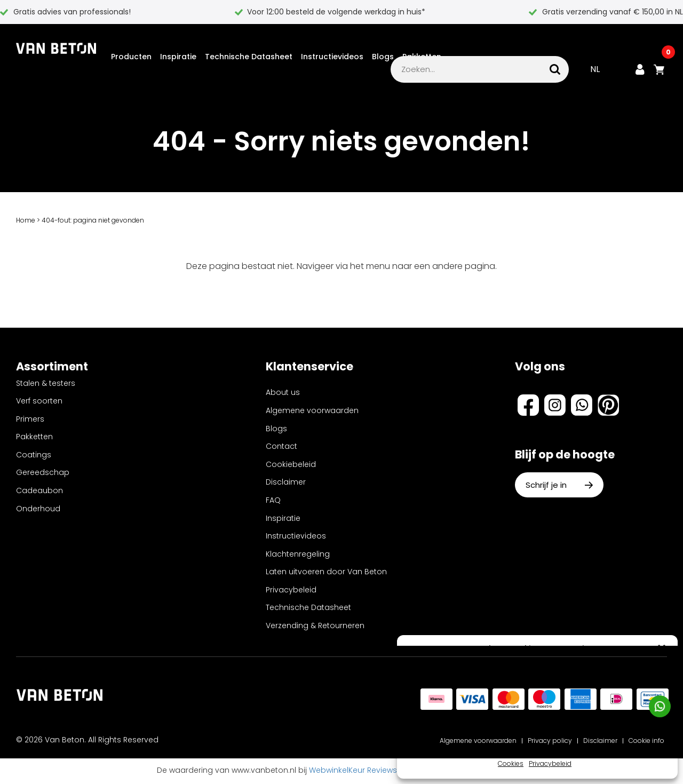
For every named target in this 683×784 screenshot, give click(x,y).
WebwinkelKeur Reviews (353, 772)
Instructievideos (332, 50)
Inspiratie (178, 50)
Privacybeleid (550, 763)
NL (595, 71)
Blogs (383, 50)
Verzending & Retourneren (315, 627)
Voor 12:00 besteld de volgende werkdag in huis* (336, 12)
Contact (281, 448)
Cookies (511, 763)
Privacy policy (550, 742)
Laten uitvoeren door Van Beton (326, 573)
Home (26, 222)
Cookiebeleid (291, 466)
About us (283, 394)
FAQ (273, 502)
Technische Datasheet (249, 50)
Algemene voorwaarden (312, 412)
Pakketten (422, 50)
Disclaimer (286, 484)
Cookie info (646, 742)
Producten (131, 50)
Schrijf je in (559, 486)
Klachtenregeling (298, 556)
